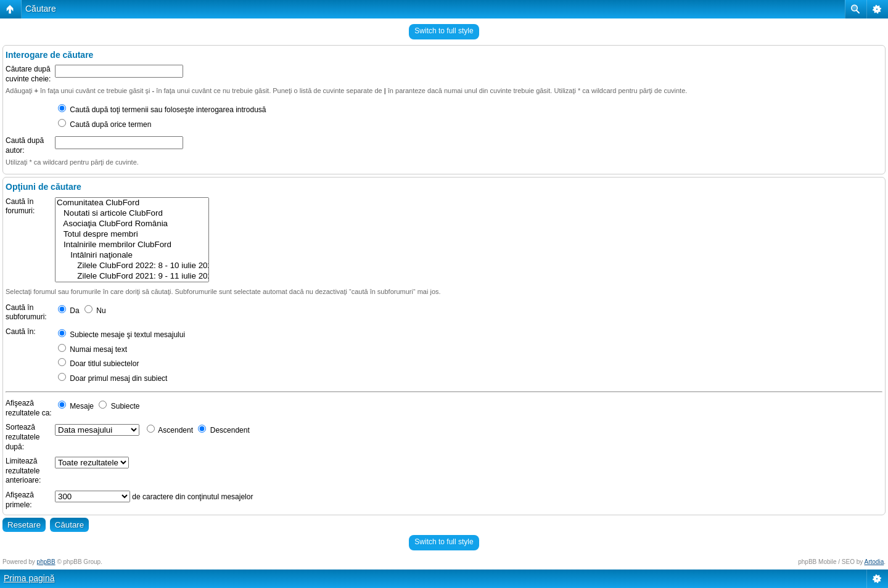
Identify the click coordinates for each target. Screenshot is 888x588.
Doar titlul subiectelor (98, 364)
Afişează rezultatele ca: (29, 408)
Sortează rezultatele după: (23, 437)
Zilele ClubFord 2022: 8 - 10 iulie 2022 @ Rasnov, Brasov (132, 266)
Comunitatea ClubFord (132, 203)
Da (69, 311)
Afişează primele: (20, 500)
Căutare (41, 9)
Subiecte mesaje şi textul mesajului (121, 335)
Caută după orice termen (105, 125)
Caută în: (21, 332)
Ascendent (170, 430)
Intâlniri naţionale (132, 255)
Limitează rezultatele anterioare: (23, 471)
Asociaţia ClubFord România (132, 224)
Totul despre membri (132, 235)
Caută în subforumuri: (26, 312)
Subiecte (119, 406)
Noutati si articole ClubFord (132, 214)
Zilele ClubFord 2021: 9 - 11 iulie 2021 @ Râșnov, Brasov (132, 276)
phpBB (46, 562)
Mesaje (76, 406)
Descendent (224, 430)
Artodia (874, 562)
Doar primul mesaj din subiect (113, 378)
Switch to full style (444, 31)
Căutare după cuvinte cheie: (28, 74)
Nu (95, 311)
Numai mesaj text (92, 349)
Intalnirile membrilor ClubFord (132, 245)
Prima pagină (29, 578)
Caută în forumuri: (20, 206)
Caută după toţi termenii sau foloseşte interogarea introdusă (162, 110)
